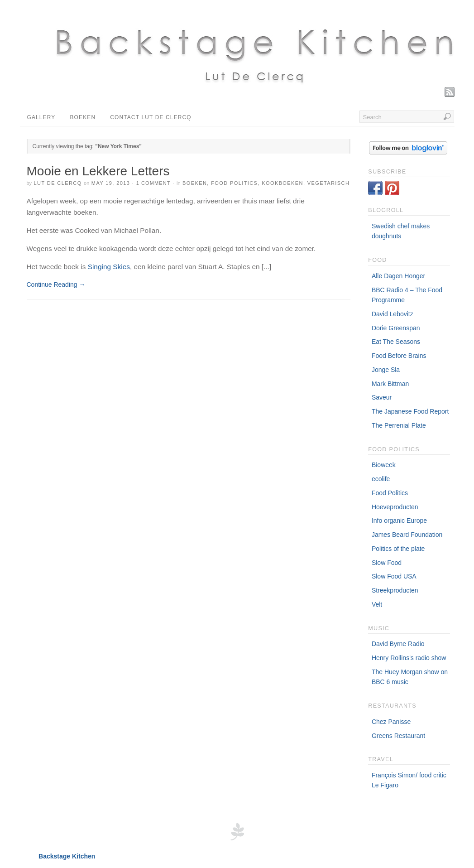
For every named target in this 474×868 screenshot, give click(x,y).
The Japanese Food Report (410, 411)
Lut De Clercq (58, 183)
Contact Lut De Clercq (151, 117)
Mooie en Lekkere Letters (98, 171)
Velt (377, 604)
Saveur (382, 397)
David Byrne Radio (398, 644)
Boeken (83, 117)
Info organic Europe (399, 521)
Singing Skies (109, 267)
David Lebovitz (393, 314)
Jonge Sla (386, 370)
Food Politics (390, 493)
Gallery (41, 117)
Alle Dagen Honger (398, 276)
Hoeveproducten (395, 507)
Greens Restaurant (398, 736)
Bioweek (384, 465)
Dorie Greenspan (396, 328)
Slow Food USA (394, 576)
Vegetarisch (328, 183)
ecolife (381, 479)
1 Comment (153, 183)
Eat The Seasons (396, 342)
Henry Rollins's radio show (409, 658)
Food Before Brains (399, 356)
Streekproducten (395, 590)
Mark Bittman (390, 384)
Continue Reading (56, 285)
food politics (234, 183)
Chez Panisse (391, 722)
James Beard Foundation (407, 535)
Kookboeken (282, 183)
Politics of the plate (398, 549)
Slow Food (387, 563)
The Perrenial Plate (399, 425)
